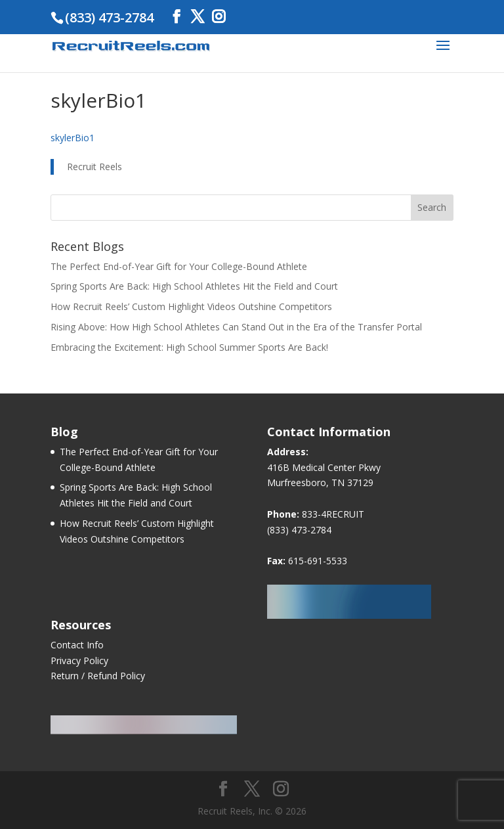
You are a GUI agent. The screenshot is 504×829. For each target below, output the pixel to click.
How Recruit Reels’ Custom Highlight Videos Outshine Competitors (191, 306)
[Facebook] (177, 17)
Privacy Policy (79, 661)
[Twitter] (198, 17)
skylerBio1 (73, 138)
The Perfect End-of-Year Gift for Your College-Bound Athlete (179, 266)
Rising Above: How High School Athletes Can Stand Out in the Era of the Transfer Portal (236, 327)
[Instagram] (219, 17)
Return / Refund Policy (98, 676)
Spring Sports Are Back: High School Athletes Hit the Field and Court (194, 286)
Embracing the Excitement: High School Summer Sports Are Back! (189, 347)
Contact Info (77, 645)
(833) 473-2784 (299, 530)
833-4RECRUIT (333, 514)
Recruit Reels (94, 167)
